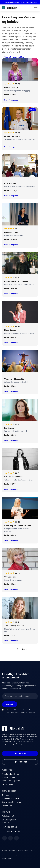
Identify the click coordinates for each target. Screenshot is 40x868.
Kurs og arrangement (11, 781)
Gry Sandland (10, 577)
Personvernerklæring (10, 855)
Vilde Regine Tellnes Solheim (18, 526)
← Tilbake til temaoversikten (13, 57)
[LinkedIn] (10, 838)
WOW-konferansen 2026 (15, 2)
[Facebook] (4, 838)
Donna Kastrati (11, 88)
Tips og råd (7, 805)
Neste (24, 649)
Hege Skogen (10, 330)
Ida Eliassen (10, 428)
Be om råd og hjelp (10, 784)
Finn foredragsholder (11, 774)
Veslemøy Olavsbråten (15, 379)
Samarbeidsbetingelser (12, 802)
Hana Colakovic (11, 232)
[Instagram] (16, 838)
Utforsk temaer (9, 777)
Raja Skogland (11, 183)
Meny (36, 8)
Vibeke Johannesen (13, 477)
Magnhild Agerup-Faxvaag (16, 281)
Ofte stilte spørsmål (10, 798)
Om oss (5, 795)
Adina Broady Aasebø (14, 626)
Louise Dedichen (12, 136)
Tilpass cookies (8, 858)
